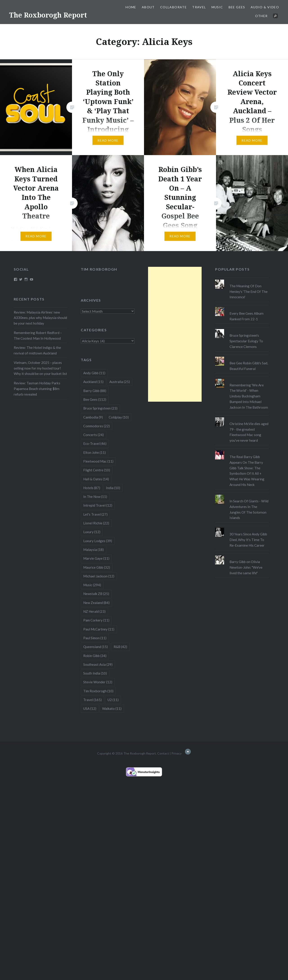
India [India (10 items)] (113, 488)
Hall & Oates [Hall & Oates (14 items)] (96, 479)
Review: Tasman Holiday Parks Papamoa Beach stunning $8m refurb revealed (37, 389)
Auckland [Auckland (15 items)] (93, 382)
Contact (163, 753)
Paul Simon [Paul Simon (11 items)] (95, 638)
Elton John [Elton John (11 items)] (94, 452)
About (148, 7)
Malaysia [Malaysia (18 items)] (93, 550)
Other (261, 16)
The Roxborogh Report (48, 15)
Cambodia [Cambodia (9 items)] (93, 417)
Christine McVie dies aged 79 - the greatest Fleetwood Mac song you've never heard (249, 432)
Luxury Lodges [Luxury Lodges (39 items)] (98, 541)
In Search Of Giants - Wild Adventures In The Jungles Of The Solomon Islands (249, 509)
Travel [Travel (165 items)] (92, 700)
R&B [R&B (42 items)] (120, 647)
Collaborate (173, 7)
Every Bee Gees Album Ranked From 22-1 (246, 316)
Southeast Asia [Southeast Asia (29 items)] (98, 664)
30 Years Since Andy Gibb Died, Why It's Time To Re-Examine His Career (248, 540)
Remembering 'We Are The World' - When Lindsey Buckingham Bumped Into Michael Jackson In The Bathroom (249, 396)
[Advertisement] (175, 334)
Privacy (177, 753)
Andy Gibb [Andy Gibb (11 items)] (94, 373)
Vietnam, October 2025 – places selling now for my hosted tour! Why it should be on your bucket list (40, 368)
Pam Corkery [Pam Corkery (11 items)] (96, 620)
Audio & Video (265, 7)
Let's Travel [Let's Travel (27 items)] (95, 514)
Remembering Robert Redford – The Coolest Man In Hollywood (38, 335)
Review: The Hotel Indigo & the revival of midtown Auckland (37, 350)
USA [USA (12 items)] (90, 708)
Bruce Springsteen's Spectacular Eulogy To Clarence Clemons (246, 341)
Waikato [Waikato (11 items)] (112, 708)
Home (131, 7)
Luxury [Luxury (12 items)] (92, 532)
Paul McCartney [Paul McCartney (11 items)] (99, 629)
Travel (199, 7)
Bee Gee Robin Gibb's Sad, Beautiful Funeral (249, 366)
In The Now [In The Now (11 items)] (95, 497)
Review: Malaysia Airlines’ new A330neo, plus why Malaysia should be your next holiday (40, 318)
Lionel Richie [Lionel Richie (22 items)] (96, 523)
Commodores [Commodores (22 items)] (97, 426)
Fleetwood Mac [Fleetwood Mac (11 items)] (98, 461)
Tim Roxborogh (99, 269)
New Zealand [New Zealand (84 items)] (96, 603)
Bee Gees (237, 7)
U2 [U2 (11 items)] (113, 700)
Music (217, 7)
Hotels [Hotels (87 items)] (92, 488)
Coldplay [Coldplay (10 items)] (119, 417)
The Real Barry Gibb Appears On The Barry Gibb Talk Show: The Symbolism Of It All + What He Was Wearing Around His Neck (247, 471)
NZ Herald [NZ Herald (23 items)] (94, 611)
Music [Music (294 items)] (92, 585)
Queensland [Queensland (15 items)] (96, 647)
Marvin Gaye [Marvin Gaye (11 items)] (96, 558)
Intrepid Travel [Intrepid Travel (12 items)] (98, 505)
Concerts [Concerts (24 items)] (93, 435)
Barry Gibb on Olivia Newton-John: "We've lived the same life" (246, 567)
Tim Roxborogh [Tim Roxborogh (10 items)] (98, 691)
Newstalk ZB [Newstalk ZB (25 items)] (96, 594)
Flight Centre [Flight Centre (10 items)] (97, 470)
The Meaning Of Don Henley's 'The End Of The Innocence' (249, 292)
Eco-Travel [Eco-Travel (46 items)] (95, 443)
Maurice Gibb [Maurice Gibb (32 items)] (97, 567)
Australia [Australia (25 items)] (120, 382)
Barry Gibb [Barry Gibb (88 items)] (95, 391)
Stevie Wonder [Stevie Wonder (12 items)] (98, 682)
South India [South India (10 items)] (95, 673)
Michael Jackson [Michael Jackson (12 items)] (99, 576)
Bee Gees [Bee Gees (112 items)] (95, 399)
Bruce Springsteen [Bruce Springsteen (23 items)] (100, 408)
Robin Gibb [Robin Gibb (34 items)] (95, 656)
